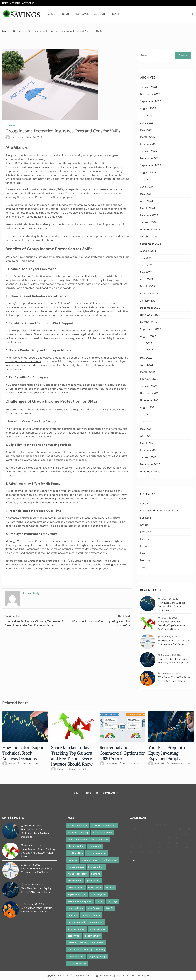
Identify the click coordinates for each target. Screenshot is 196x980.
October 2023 (149, 237)
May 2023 (146, 272)
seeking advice (112, 565)
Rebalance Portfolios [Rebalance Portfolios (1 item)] (78, 943)
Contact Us (28, 3)
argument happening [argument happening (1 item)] (78, 832)
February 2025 (149, 144)
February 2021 (149, 450)
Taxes (116, 14)
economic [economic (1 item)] (73, 860)
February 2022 (149, 379)
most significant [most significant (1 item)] (76, 908)
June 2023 (147, 265)
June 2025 (147, 123)
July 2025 (146, 116)
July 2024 (146, 180)
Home (5, 3)
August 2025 (148, 108)
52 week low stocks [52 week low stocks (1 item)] (78, 826)
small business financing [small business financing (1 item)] (80, 950)
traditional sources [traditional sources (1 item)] (77, 963)
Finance (50, 14)
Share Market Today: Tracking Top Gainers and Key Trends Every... (172, 625)
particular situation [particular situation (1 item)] (91, 915)
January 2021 (148, 457)
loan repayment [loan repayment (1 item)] (98, 894)
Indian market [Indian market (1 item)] (95, 888)
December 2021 (150, 393)
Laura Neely (17, 137)
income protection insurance (23, 361)
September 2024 (151, 165)
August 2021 (148, 407)
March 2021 (147, 443)
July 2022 (146, 343)
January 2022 (148, 386)
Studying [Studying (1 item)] (100, 950)
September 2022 (151, 329)
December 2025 (150, 94)
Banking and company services (159, 511)
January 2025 (148, 151)
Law (142, 553)
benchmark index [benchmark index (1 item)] (100, 839)
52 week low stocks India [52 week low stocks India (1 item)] (104, 826)
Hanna (12, 763)
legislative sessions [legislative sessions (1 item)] (77, 894)
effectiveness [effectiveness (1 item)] (111, 860)
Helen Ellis (159, 763)
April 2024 (146, 201)
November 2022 (150, 315)
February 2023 (149, 293)
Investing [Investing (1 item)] (110, 888)
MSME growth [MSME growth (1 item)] (94, 908)
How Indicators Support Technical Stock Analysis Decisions (171, 606)
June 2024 (147, 187)
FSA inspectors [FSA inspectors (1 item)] (75, 881)
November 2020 (150, 471)
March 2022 (147, 372)
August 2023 (148, 251)
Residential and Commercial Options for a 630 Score (122, 753)
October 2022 (149, 322)
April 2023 (146, 279)
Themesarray (143, 976)
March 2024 (147, 208)
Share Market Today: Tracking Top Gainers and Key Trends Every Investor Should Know (72, 756)
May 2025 (146, 130)
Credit (65, 14)
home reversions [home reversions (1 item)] (76, 888)
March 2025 (147, 137)
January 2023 (148, 301)
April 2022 (146, 365)
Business (10, 125)
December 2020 (150, 464)
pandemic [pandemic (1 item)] (73, 915)
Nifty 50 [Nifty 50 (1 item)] (109, 908)
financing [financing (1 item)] (96, 874)
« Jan (133, 860)
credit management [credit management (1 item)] (97, 853)
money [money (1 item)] (100, 901)
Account (100, 14)
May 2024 (146, 194)
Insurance (146, 546)
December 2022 (150, 308)
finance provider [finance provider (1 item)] (76, 867)
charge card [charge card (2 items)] (95, 846)
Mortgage (82, 14)
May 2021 (146, 429)
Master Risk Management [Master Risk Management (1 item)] (80, 901)
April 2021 (146, 436)
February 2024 (149, 215)
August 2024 (148, 173)
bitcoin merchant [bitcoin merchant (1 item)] (76, 846)
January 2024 (148, 222)
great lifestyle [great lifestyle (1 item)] (93, 881)
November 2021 (150, 400)
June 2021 (146, 422)
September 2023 (151, 244)
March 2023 (147, 286)
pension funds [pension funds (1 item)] (96, 922)
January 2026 (149, 87)
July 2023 (146, 258)
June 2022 (147, 350)
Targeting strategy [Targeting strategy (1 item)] (98, 956)
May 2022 (146, 358)
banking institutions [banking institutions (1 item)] (77, 839)
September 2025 (151, 101)
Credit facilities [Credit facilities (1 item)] (75, 853)
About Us (15, 3)
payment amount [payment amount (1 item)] (76, 922)
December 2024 (150, 158)
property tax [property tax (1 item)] (74, 936)
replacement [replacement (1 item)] (98, 943)
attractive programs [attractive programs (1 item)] (102, 832)
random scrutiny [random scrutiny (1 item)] (92, 936)
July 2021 (146, 415)
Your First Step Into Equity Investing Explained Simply (167, 753)
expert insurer (51, 503)
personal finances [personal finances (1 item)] (77, 929)
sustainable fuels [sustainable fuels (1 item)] (76, 956)
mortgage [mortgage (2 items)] (113, 901)
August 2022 (148, 336)
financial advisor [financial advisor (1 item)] (96, 867)
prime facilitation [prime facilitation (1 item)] (98, 929)
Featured (146, 532)
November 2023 (150, 229)
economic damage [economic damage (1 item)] (91, 860)
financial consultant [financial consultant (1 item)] (77, 874)
